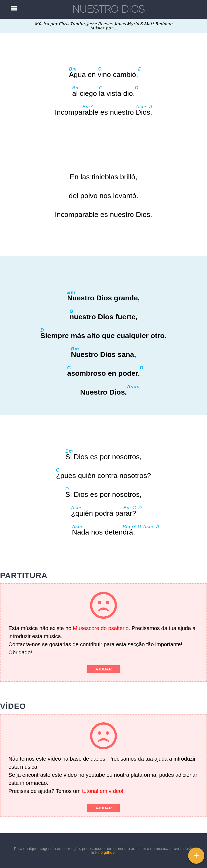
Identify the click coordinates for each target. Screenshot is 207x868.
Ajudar (103, 669)
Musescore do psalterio (101, 628)
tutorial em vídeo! (103, 791)
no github (106, 852)
